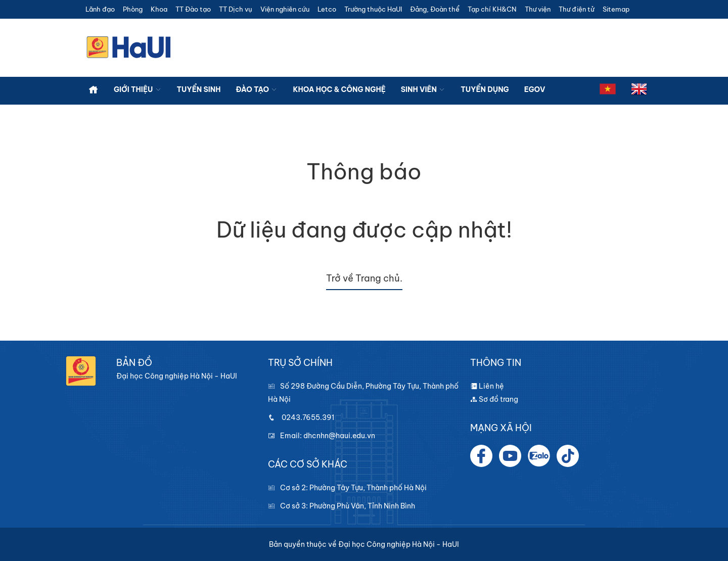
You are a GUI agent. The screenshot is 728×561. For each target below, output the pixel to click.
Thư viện (538, 9)
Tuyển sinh (199, 89)
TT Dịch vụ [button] (236, 9)
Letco (327, 9)
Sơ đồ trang (494, 399)
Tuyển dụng (485, 89)
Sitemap (616, 9)
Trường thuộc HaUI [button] (373, 9)
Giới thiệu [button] (138, 89)
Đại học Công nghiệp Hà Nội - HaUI (399, 544)
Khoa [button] (159, 9)
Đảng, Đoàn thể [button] (435, 9)
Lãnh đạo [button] (100, 9)
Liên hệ (487, 386)
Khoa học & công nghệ (339, 89)
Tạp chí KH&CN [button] (492, 9)
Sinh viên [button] (423, 89)
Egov (535, 89)
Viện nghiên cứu (285, 9)
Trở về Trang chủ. (364, 278)
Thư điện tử (577, 9)
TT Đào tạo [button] (193, 9)
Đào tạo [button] (257, 89)
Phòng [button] (133, 9)
